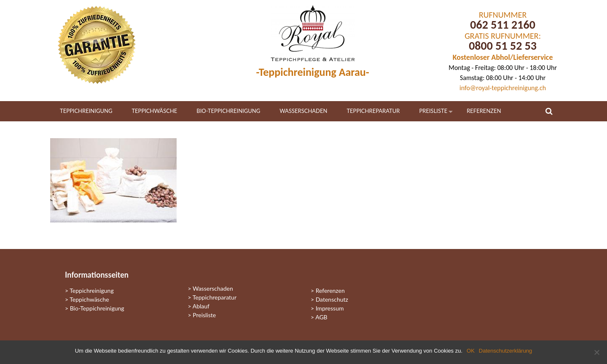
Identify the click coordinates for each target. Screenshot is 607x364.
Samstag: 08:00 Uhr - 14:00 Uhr (503, 78)
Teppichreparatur (373, 111)
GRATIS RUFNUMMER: (503, 36)
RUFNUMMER (503, 15)
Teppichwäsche (154, 111)
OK (471, 351)
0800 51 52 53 (503, 46)
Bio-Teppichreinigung (228, 111)
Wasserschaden (303, 111)
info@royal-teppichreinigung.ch (503, 88)
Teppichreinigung (86, 111)
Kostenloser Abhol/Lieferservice (503, 57)
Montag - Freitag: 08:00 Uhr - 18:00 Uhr (503, 68)
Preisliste (434, 111)
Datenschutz (332, 299)
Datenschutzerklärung (505, 351)
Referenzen (484, 111)
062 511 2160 (503, 25)
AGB (321, 317)
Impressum (330, 308)
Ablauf (201, 306)
